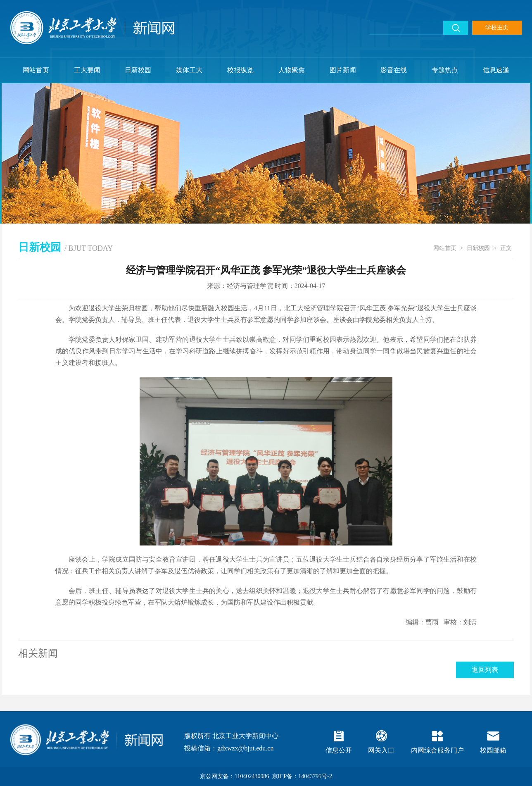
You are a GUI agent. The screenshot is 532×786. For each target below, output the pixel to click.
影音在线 (394, 70)
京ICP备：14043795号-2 (302, 776)
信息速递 (496, 70)
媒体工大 (189, 70)
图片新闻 (343, 70)
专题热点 (445, 70)
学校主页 (497, 27)
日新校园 (138, 70)
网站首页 (36, 70)
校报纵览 (240, 70)
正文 (506, 248)
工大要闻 (87, 70)
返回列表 (485, 670)
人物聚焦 (292, 70)
